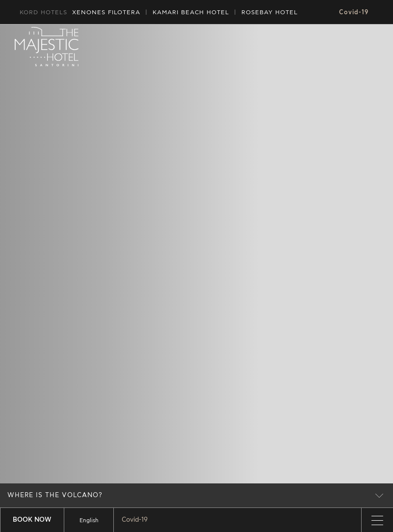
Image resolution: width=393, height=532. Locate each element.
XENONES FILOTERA (106, 12)
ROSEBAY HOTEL (270, 12)
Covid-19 (354, 12)
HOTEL (191, 12)
